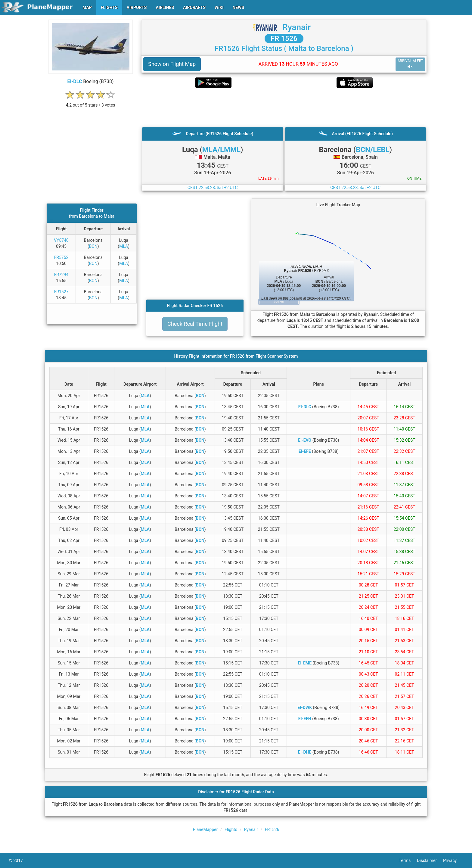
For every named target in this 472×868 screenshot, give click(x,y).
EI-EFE (305, 451)
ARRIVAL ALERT (410, 64)
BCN (93, 246)
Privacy (453, 860)
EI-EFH (305, 719)
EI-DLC (75, 81)
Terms (408, 860)
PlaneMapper (205, 829)
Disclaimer (430, 860)
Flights (231, 829)
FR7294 (61, 275)
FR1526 (272, 829)
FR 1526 (284, 39)
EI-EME (305, 663)
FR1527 (61, 292)
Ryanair (297, 27)
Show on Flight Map (172, 64)
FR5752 (61, 257)
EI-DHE (305, 752)
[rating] (91, 102)
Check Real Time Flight (195, 324)
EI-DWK (305, 708)
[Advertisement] (284, 107)
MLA (124, 246)
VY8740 (61, 240)
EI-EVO (305, 440)
